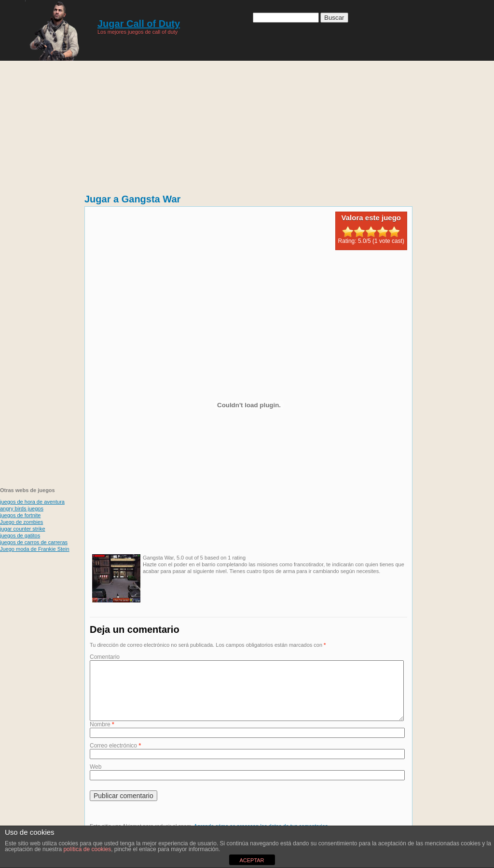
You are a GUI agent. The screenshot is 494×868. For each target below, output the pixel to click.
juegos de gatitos (20, 535)
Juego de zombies (21, 522)
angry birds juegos (22, 508)
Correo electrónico (115, 757)
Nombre (102, 736)
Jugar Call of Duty (139, 24)
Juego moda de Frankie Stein (35, 549)
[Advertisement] (247, 123)
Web (96, 778)
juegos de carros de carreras (34, 542)
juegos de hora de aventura (32, 502)
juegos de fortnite (20, 515)
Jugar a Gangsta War (132, 199)
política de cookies (87, 849)
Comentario (105, 657)
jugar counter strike (23, 529)
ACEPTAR (252, 860)
